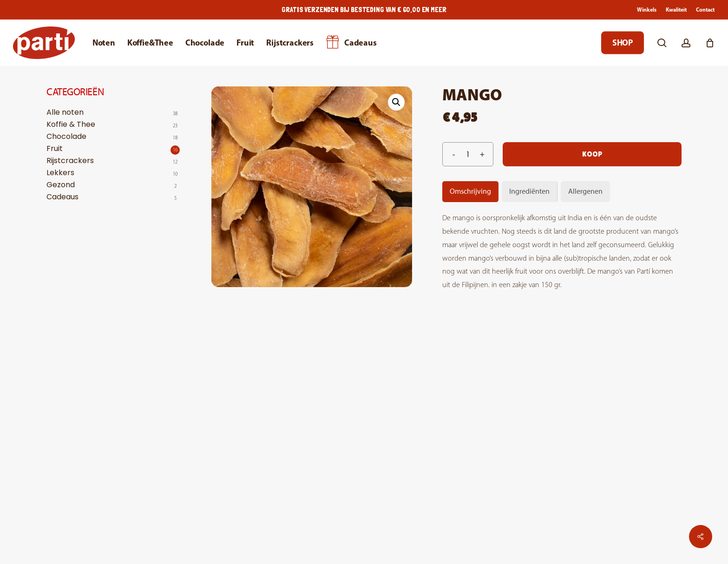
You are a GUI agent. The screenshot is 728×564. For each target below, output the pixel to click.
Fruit (55, 149)
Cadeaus (62, 197)
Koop (592, 154)
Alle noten (65, 112)
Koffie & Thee (71, 125)
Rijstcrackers (70, 161)
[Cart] (710, 43)
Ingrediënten (529, 191)
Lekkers (60, 173)
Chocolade (66, 137)
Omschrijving (470, 191)
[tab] (470, 192)
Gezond (61, 185)
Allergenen (585, 191)
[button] (396, 102)
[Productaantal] (468, 154)
